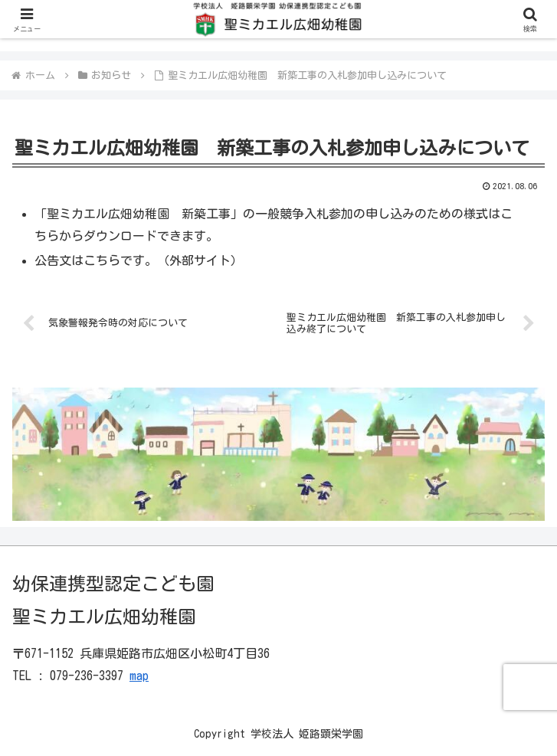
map (139, 676)
